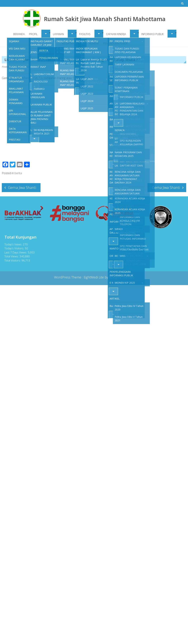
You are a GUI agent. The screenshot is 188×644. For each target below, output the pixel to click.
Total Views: (11, 256)
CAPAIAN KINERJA (116, 34)
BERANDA (19, 34)
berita (18, 173)
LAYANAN (58, 34)
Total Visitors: (12, 260)
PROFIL (33, 34)
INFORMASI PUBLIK (153, 34)
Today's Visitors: (14, 248)
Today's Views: (13, 244)
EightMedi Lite (94, 277)
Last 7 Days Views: (15, 252)
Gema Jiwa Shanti (22, 188)
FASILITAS (85, 34)
